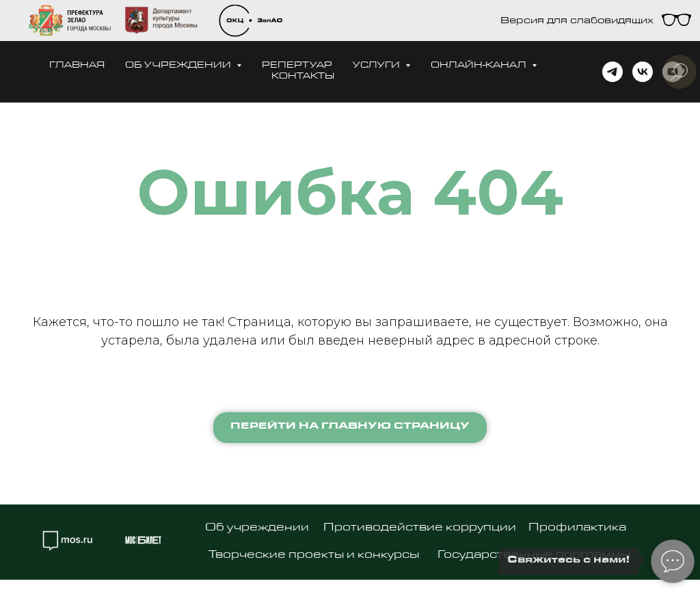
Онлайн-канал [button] (480, 66)
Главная (77, 66)
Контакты (303, 77)
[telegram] (612, 72)
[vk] (643, 72)
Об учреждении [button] (179, 66)
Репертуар (297, 66)
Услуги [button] (377, 66)
